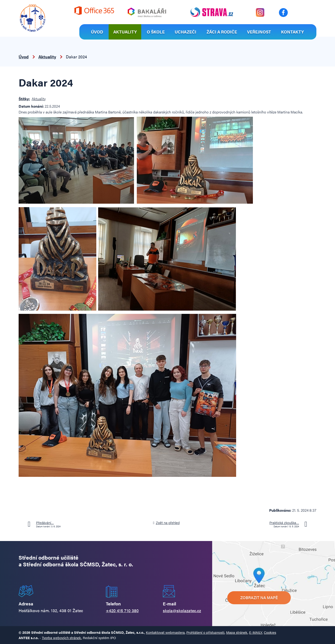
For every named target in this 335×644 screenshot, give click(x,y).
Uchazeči (186, 32)
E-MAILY (256, 632)
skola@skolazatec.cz (182, 610)
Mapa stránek (237, 632)
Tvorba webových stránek (62, 638)
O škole (156, 32)
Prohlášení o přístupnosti (205, 632)
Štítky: (24, 99)
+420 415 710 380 (122, 610)
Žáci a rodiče (222, 32)
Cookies (270, 632)
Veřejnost (259, 32)
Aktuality (125, 32)
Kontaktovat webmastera (165, 632)
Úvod (97, 32)
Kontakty (292, 32)
